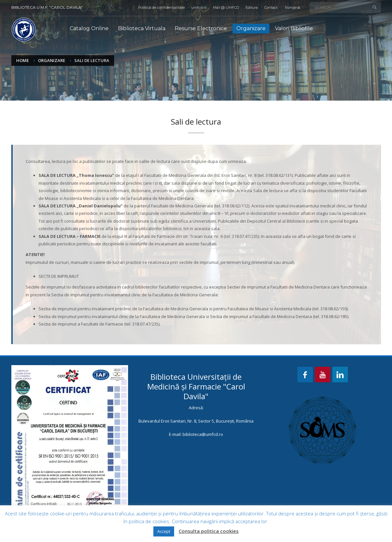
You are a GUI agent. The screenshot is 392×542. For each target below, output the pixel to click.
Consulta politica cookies (209, 531)
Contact (271, 7)
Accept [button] (164, 531)
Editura (252, 7)
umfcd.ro (199, 7)
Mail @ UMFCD (226, 7)
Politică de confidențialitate (161, 7)
